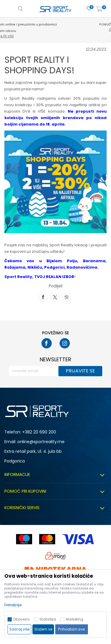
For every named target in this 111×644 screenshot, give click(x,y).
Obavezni (21, 619)
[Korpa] (99, 10)
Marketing (74, 619)
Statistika (48, 619)
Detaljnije (13, 605)
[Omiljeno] (89, 9)
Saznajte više (56, 36)
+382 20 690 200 (39, 432)
